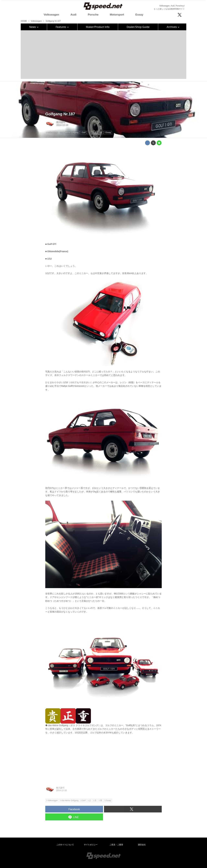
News (34, 27)
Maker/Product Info (98, 27)
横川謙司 (61, 122)
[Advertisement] (103, 55)
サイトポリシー (91, 845)
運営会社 (142, 845)
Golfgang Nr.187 (60, 114)
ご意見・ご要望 (116, 845)
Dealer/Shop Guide (138, 27)
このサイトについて (65, 845)
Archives (173, 27)
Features (62, 27)
